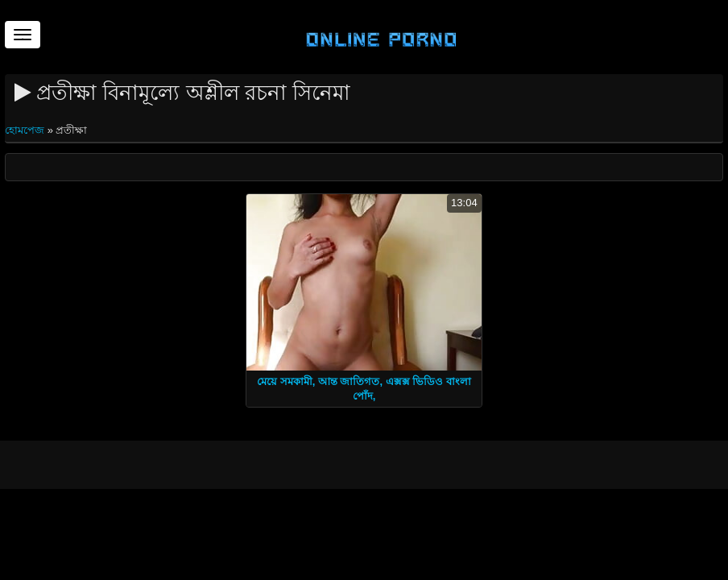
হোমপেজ (26, 130)
